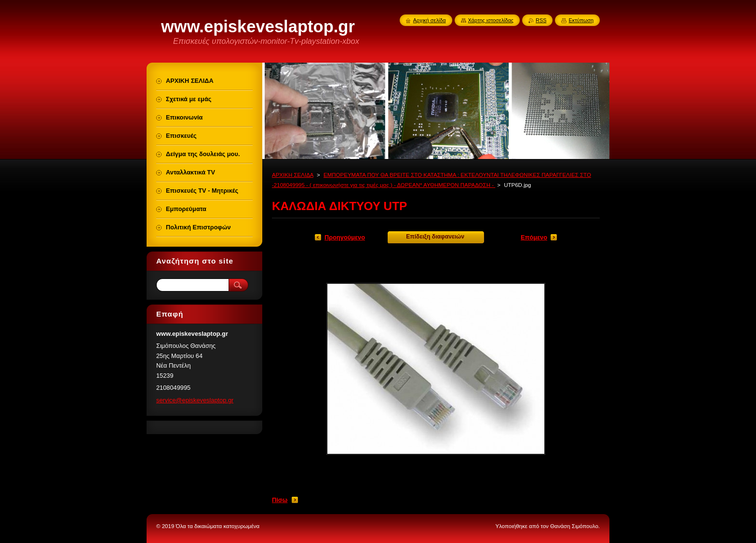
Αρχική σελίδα (430, 20)
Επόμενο (534, 237)
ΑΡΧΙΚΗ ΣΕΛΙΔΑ (293, 175)
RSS (541, 20)
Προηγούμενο (345, 237)
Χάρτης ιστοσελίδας (491, 20)
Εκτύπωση (581, 20)
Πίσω (280, 500)
